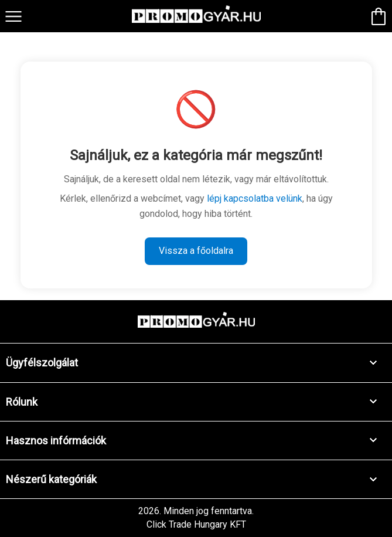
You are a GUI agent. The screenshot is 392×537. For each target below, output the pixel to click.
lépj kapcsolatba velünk (255, 198)
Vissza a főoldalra (196, 251)
